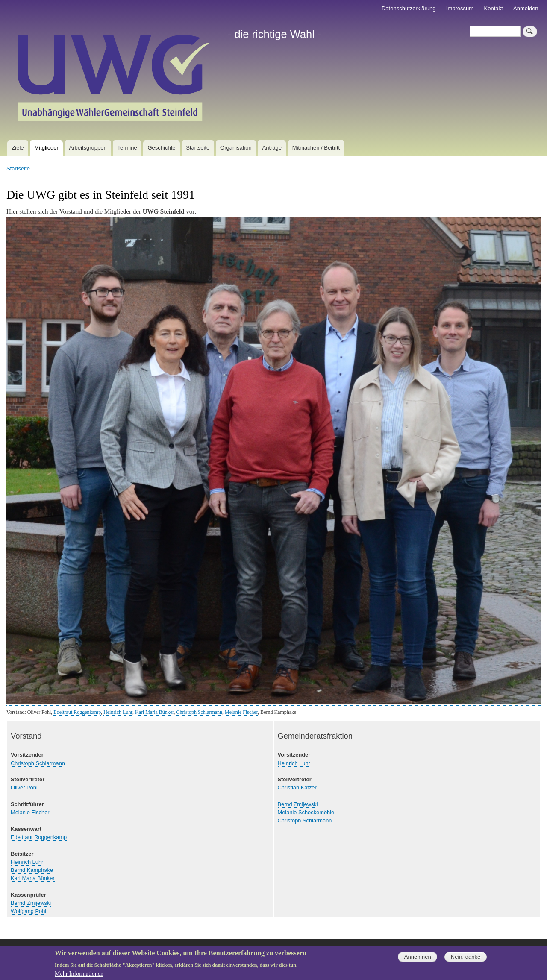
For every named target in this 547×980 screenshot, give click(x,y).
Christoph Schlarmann (200, 712)
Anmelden (526, 8)
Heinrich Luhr (118, 712)
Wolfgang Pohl (28, 911)
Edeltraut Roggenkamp (77, 712)
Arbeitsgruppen (88, 148)
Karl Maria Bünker (154, 712)
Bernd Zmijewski (31, 903)
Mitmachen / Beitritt (316, 148)
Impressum (460, 8)
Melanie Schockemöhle (306, 812)
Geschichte (161, 148)
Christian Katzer (297, 788)
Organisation (236, 148)
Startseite (198, 148)
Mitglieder (46, 148)
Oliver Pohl (24, 788)
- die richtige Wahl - (275, 34)
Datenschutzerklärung (409, 8)
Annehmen (418, 960)
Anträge (272, 148)
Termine (127, 148)
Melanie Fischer (241, 712)
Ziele (18, 148)
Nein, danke (466, 960)
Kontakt (494, 8)
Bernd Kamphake (32, 870)
